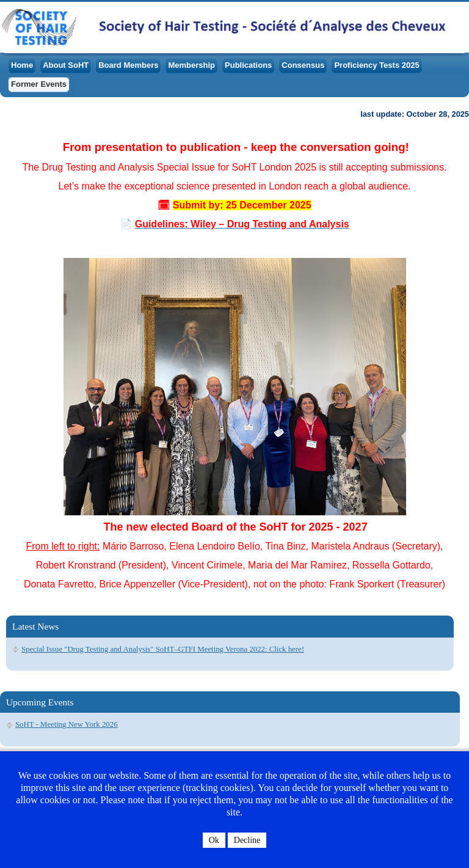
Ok (214, 840)
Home (22, 65)
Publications (248, 65)
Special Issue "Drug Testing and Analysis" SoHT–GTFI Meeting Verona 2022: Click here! (163, 649)
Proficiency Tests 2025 (376, 65)
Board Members (128, 65)
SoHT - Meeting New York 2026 (67, 724)
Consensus (303, 65)
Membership (191, 65)
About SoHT (66, 65)
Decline (247, 840)
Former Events (39, 84)
